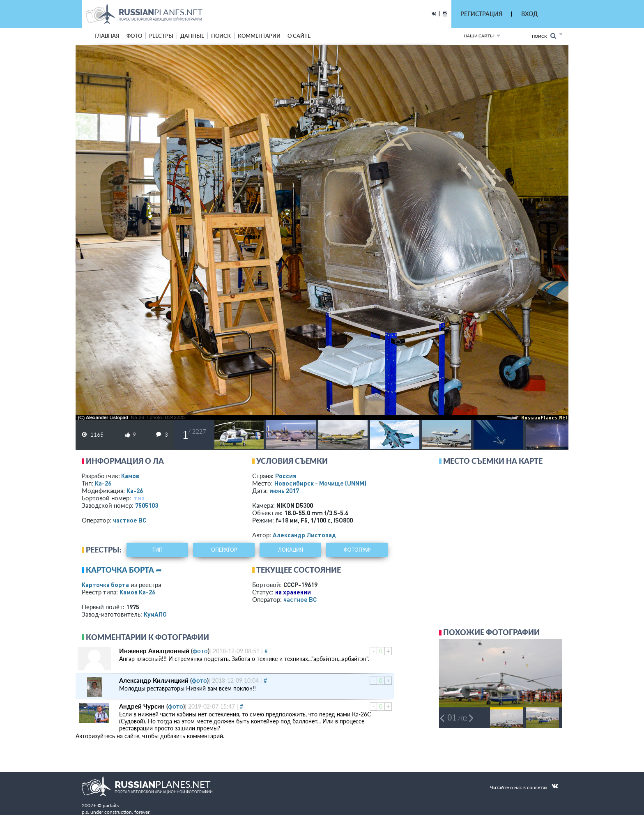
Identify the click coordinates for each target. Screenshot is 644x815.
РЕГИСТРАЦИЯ (481, 14)
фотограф (357, 550)
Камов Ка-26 (137, 592)
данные (192, 36)
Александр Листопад (304, 535)
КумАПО (155, 614)
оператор (224, 550)
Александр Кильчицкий (154, 680)
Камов (130, 476)
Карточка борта (105, 585)
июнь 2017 (284, 490)
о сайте (299, 36)
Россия (286, 476)
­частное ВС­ (130, 520)
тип (139, 498)
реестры (161, 36)
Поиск (544, 36)
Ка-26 (103, 483)
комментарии (259, 36)
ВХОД (529, 14)
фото (134, 36)
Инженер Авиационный (154, 651)
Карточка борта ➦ (124, 570)
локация (291, 550)
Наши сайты (479, 36)
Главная (107, 36)
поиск (221, 36)
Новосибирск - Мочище (320, 483)
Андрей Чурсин (142, 706)
